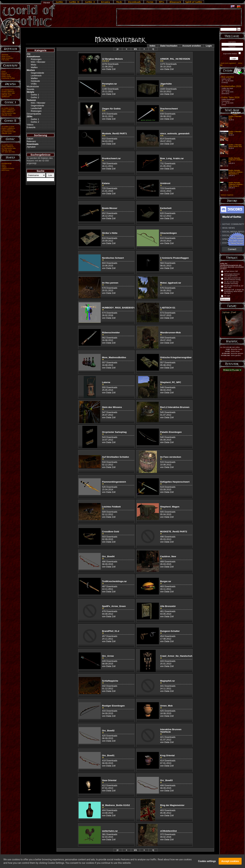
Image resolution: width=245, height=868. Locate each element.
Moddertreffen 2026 (231, 86)
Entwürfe (31, 127)
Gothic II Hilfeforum (8, 128)
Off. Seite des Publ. (8, 152)
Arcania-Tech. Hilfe (8, 93)
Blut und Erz (228, 77)
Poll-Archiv (5, 60)
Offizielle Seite (7, 95)
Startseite (5, 55)
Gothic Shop (6, 75)
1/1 (135, 49)
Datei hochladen (169, 46)
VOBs (34, 84)
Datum (30, 139)
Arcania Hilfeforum (8, 92)
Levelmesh (36, 76)
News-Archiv (6, 56)
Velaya (4, 167)
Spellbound (6, 97)
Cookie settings (207, 861)
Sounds (30, 89)
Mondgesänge (7, 163)
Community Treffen (8, 78)
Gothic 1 (35, 95)
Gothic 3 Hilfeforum (8, 110)
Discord (4, 73)
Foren (4, 71)
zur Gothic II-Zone (8, 127)
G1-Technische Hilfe (9, 148)
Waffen (34, 67)
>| (153, 49)
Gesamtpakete (34, 114)
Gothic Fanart (6, 77)
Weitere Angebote (227, 195)
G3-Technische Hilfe (9, 113)
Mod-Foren (5, 170)
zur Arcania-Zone (8, 90)
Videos (30, 125)
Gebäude (35, 81)
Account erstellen (192, 46)
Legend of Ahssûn (8, 169)
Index (152, 46)
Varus (4, 165)
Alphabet (31, 147)
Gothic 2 (35, 97)
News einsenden (7, 58)
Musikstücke (33, 86)
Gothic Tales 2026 (230, 97)
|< (118, 49)
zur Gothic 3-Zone (8, 108)
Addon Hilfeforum (7, 112)
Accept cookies (230, 861)
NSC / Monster (38, 62)
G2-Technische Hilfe (9, 132)
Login (209, 46)
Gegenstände (37, 73)
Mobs (34, 65)
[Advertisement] (179, 17)
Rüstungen (36, 59)
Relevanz (31, 141)
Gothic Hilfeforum (8, 147)
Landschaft (36, 108)
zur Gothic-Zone (7, 145)
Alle (29, 54)
